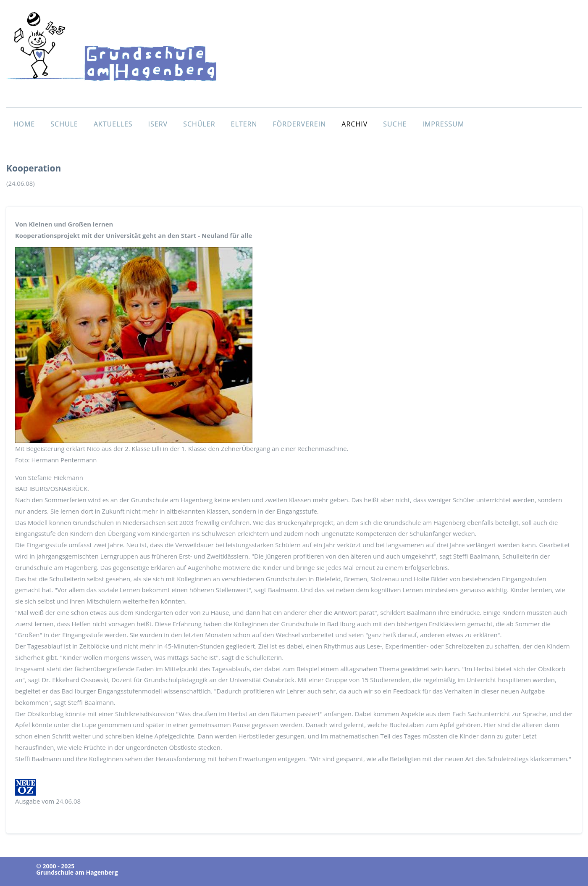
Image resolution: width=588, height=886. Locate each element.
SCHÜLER (199, 124)
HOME (24, 124)
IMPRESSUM (443, 124)
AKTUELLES (113, 124)
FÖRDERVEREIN (300, 124)
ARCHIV (354, 124)
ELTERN (244, 124)
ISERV (158, 124)
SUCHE (395, 124)
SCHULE (64, 124)
